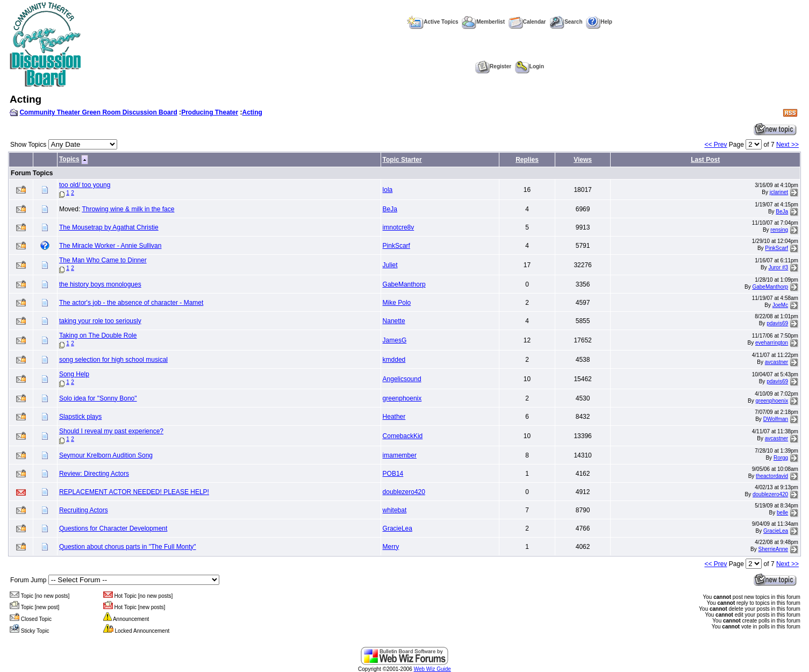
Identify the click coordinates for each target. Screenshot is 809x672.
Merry (391, 547)
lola (388, 190)
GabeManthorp (404, 284)
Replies (527, 160)
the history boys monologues (100, 284)
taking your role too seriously (100, 321)
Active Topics (432, 22)
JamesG (395, 340)
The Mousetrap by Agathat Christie (109, 227)
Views (583, 160)
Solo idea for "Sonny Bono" (98, 398)
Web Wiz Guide (432, 669)
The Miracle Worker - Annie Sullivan (110, 246)
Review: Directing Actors (94, 474)
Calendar (527, 22)
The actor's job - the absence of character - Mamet (131, 303)
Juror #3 (778, 267)
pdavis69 (777, 323)
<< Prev (715, 145)
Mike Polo (397, 303)
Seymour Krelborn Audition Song (106, 455)
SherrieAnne (774, 549)
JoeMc (780, 305)
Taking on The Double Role (98, 335)
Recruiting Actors (84, 510)
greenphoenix (402, 398)
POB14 (393, 474)
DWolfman (776, 419)
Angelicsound (402, 379)
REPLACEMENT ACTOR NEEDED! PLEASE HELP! (134, 492)
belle (782, 513)
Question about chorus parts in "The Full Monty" (128, 547)
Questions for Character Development (113, 528)
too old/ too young (85, 185)
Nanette (394, 321)
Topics (69, 159)
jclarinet (779, 192)
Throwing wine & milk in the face (128, 209)
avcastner (776, 362)
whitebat (395, 510)
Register (493, 66)
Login (529, 66)
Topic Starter (402, 160)
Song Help (74, 374)
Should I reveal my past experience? (111, 431)
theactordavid (772, 476)
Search (566, 22)
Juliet (390, 265)
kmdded (394, 360)
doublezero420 (404, 492)
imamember (400, 455)
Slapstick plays (80, 417)
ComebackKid (403, 436)
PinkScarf (396, 246)
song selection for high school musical (113, 360)
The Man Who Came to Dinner (103, 260)
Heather (394, 417)
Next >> (787, 145)
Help (599, 22)
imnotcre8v (399, 227)
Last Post (705, 160)
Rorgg (781, 458)
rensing (779, 230)
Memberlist (483, 22)
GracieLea (398, 528)
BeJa (390, 209)
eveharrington (772, 343)
